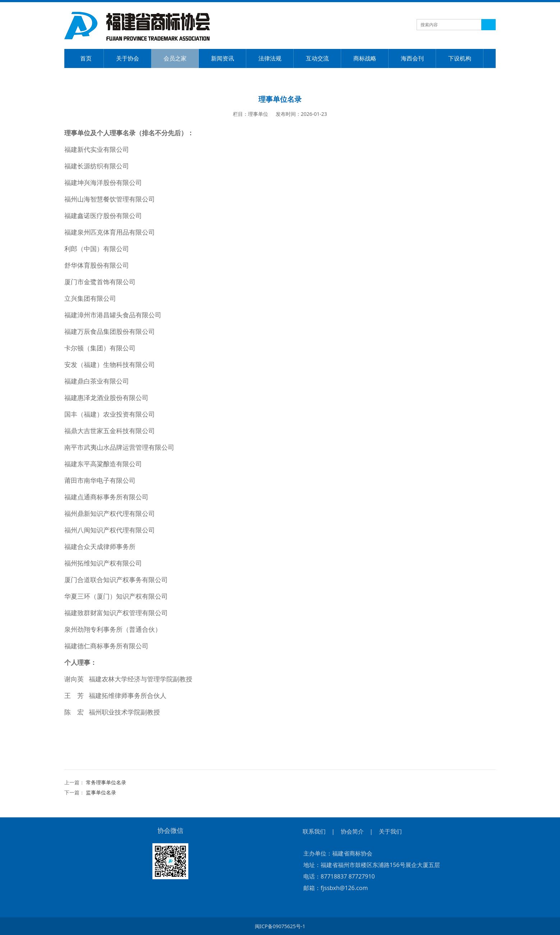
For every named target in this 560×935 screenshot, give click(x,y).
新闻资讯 (222, 58)
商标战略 (365, 58)
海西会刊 (412, 58)
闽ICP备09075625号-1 (280, 926)
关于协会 (128, 58)
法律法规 (270, 58)
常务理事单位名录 (106, 782)
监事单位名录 (101, 792)
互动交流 (317, 58)
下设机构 (460, 58)
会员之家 (175, 58)
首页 (86, 58)
